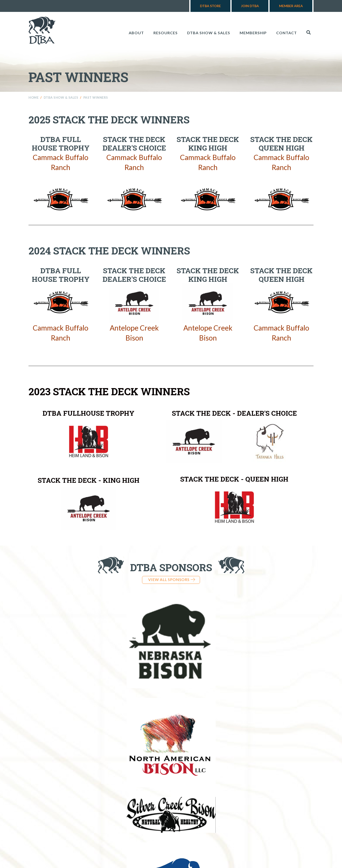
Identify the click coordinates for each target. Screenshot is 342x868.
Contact (287, 33)
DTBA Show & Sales (209, 33)
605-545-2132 (194, 827)
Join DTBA (250, 6)
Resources (166, 33)
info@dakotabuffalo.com (250, 827)
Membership (253, 33)
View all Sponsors (172, 579)
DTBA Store (210, 6)
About (136, 33)
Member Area (291, 6)
